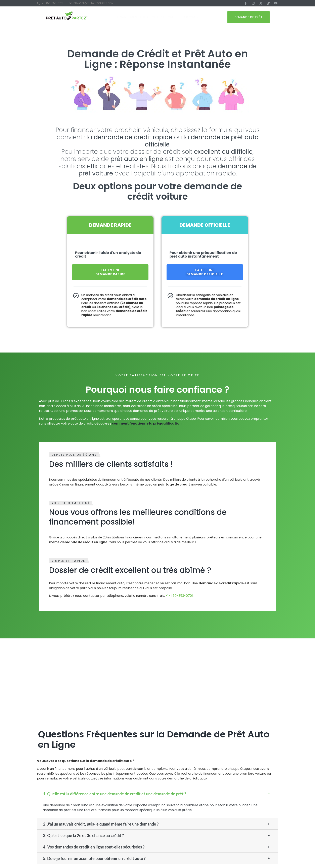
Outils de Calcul (166, 17)
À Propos (191, 17)
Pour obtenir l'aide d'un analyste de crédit (108, 254)
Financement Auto (132, 17)
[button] (157, 794)
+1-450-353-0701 (179, 596)
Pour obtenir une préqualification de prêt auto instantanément (203, 254)
